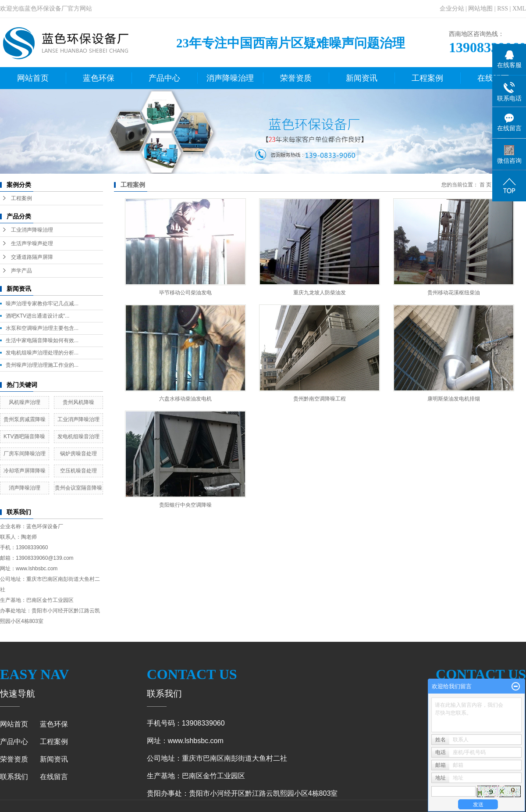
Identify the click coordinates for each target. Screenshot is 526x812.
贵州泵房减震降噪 (25, 419)
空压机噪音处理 (78, 471)
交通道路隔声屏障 (32, 257)
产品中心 (164, 78)
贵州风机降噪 (78, 402)
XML (519, 9)
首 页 (485, 185)
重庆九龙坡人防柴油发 (320, 293)
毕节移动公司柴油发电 (185, 293)
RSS (503, 9)
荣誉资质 (296, 78)
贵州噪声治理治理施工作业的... (42, 365)
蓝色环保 (99, 78)
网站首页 (33, 78)
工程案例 (427, 78)
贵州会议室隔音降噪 (78, 488)
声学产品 (21, 271)
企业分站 (452, 9)
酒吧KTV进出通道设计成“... (37, 316)
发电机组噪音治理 (78, 436)
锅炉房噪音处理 (78, 454)
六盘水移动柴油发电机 (185, 399)
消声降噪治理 (230, 78)
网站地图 (480, 9)
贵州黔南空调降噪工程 (320, 399)
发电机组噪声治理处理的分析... (42, 353)
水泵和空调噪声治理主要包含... (42, 328)
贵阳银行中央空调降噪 (185, 505)
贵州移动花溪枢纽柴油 (454, 293)
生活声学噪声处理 (32, 243)
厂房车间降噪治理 (25, 454)
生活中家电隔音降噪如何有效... (42, 340)
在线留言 (54, 777)
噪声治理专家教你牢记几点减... (42, 304)
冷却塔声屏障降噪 (25, 471)
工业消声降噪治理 (32, 230)
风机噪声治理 (25, 402)
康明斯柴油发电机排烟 (454, 399)
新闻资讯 (362, 78)
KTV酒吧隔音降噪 (24, 436)
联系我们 (14, 777)
